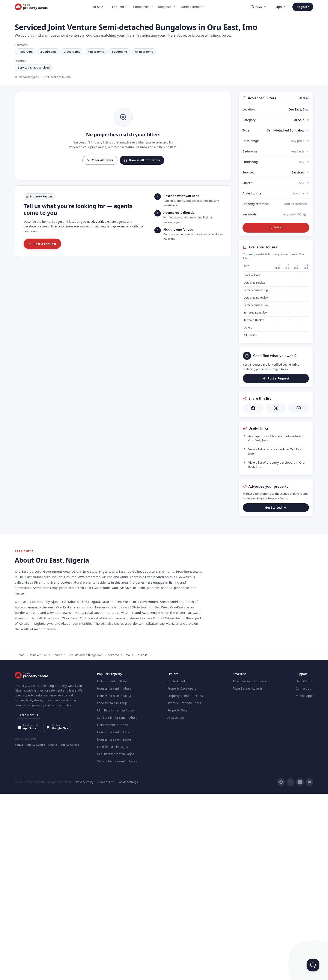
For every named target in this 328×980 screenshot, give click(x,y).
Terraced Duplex (254, 320)
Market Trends (193, 7)
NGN (259, 7)
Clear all (304, 98)
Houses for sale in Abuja (114, 882)
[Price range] (300, 141)
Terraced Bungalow (256, 313)
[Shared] (304, 183)
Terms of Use (105, 968)
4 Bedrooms (96, 52)
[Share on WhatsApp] (299, 408)
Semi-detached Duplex (258, 290)
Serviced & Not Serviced (34, 67)
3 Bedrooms (72, 52)
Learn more (29, 901)
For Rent (120, 7)
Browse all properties (142, 160)
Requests (167, 7)
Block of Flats (252, 275)
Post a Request (276, 378)
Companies (143, 7)
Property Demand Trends (185, 882)
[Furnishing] (304, 162)
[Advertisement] (276, 547)
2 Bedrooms (48, 52)
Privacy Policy (85, 968)
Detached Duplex (254, 283)
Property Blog (177, 897)
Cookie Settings (128, 968)
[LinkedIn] (300, 968)
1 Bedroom (25, 52)
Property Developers (182, 875)
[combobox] (286, 109)
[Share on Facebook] (253, 408)
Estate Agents (177, 867)
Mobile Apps (305, 882)
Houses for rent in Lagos (114, 918)
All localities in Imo (56, 77)
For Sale (99, 7)
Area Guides (176, 904)
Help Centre (304, 867)
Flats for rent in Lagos (112, 911)
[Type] (288, 130)
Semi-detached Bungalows (85, 841)
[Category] (301, 120)
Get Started (276, 507)
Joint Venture (38, 841)
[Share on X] (276, 408)
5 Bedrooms (120, 52)
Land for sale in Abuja (112, 889)
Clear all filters (100, 160)
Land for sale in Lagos (112, 933)
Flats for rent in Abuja (112, 867)
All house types (27, 77)
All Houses (250, 335)
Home (20, 841)
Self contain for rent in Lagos (117, 948)
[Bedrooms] (300, 151)
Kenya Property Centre (30, 931)
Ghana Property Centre (64, 931)
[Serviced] (301, 172)
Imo (127, 841)
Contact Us (303, 875)
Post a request (42, 244)
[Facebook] (281, 968)
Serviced (114, 841)
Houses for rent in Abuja (114, 875)
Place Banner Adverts (248, 875)
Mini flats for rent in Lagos (116, 940)
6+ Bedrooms (144, 52)
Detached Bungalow (256, 298)
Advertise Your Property (249, 867)
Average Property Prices (184, 889)
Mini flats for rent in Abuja (115, 897)
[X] (290, 968)
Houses (57, 841)
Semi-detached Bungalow (259, 305)
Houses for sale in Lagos (114, 926)
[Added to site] (301, 193)
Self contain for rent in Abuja (117, 904)
